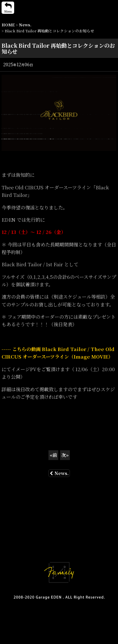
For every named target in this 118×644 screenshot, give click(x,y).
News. (59, 473)
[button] (8, 8)
